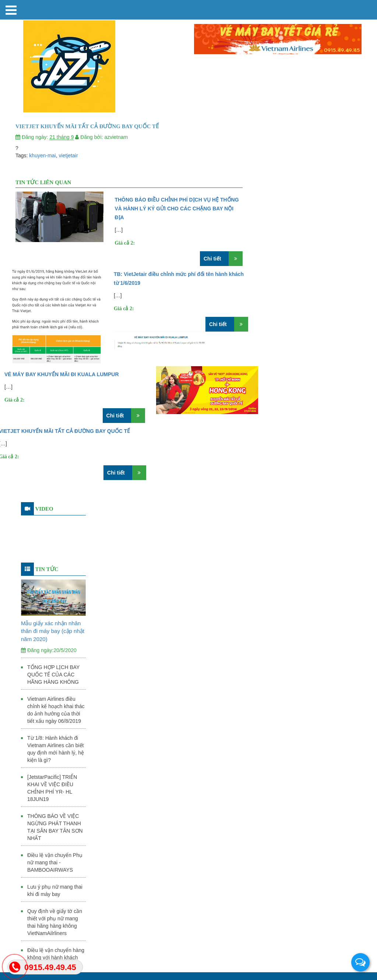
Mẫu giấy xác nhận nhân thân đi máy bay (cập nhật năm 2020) (53, 631)
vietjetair (68, 155)
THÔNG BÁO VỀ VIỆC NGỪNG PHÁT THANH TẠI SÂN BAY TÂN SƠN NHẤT (55, 827)
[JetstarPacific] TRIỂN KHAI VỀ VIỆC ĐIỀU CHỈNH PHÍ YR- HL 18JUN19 (52, 788)
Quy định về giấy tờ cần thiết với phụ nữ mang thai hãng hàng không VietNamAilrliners (55, 922)
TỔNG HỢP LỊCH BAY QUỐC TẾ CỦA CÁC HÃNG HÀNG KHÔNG (53, 675)
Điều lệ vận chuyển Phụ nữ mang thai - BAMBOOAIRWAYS (55, 862)
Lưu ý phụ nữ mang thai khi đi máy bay (55, 890)
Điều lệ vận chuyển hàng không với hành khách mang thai (56, 958)
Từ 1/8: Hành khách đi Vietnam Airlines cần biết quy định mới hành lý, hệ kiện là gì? (56, 749)
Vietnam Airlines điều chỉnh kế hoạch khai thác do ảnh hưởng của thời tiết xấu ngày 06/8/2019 (56, 710)
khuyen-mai (42, 155)
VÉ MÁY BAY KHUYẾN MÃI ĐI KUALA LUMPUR (62, 374)
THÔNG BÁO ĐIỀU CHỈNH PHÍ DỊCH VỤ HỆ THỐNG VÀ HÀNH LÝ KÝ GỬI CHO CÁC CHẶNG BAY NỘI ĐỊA (177, 209)
